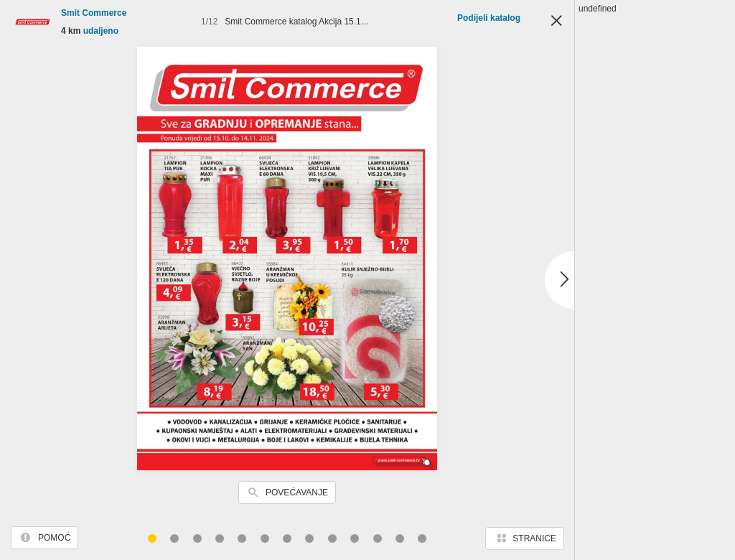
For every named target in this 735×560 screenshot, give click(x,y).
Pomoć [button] (54, 538)
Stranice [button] (534, 538)
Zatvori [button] (556, 22)
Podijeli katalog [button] (489, 18)
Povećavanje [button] (297, 493)
